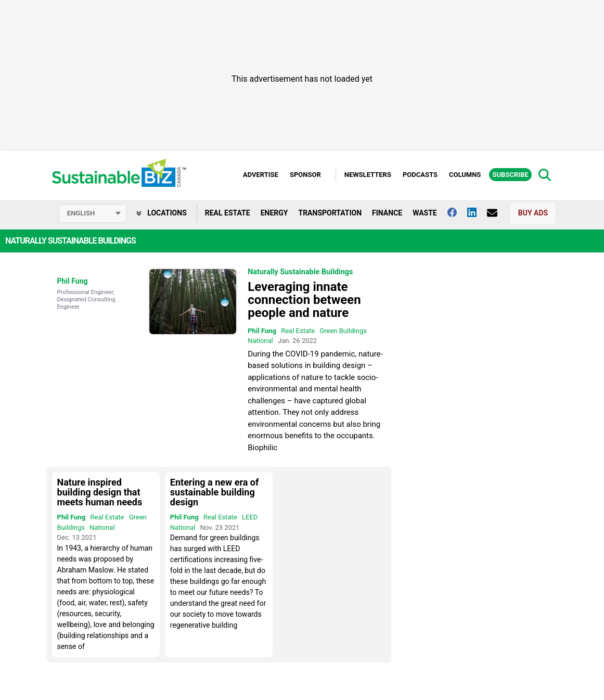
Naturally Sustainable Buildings (300, 272)
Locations (162, 213)
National (260, 341)
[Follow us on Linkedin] (477, 212)
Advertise (261, 175)
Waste (425, 213)
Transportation (330, 213)
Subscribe (510, 175)
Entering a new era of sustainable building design (215, 492)
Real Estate (228, 213)
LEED (250, 517)
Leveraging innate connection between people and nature (304, 300)
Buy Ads (533, 213)
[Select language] (93, 213)
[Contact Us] (497, 213)
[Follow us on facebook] (457, 212)
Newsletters (368, 175)
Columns (465, 175)
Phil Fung (73, 281)
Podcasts (420, 175)
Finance (387, 213)
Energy (274, 213)
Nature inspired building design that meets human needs (100, 492)
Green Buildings (343, 331)
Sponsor (305, 175)
